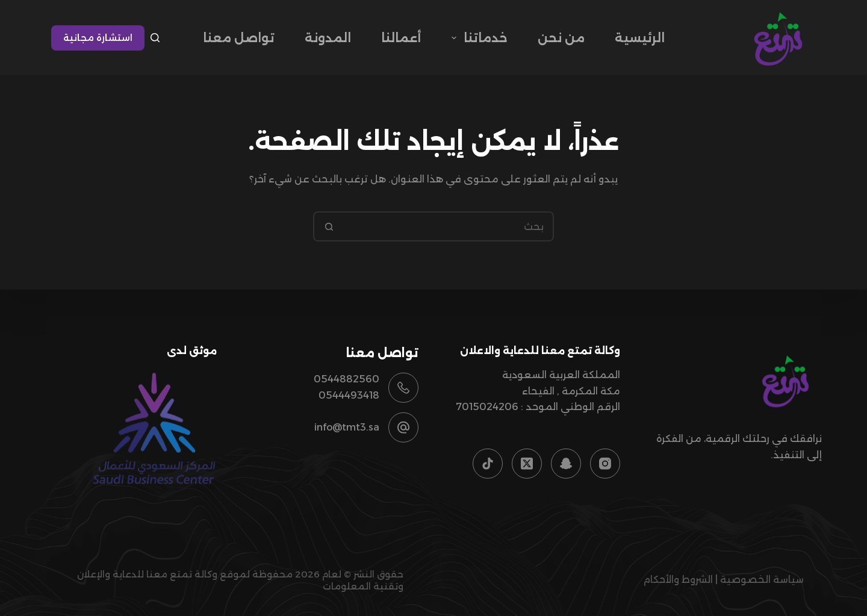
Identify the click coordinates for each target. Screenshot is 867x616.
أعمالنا (401, 38)
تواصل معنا (239, 38)
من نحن (561, 38)
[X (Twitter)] (527, 464)
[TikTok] (488, 464)
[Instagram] (605, 464)
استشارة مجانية (98, 38)
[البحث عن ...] (449, 226)
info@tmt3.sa (347, 427)
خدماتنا (477, 38)
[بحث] (155, 38)
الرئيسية (640, 38)
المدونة (328, 38)
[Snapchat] (566, 464)
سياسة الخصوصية (762, 580)
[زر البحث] (328, 226)
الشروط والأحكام (678, 580)
